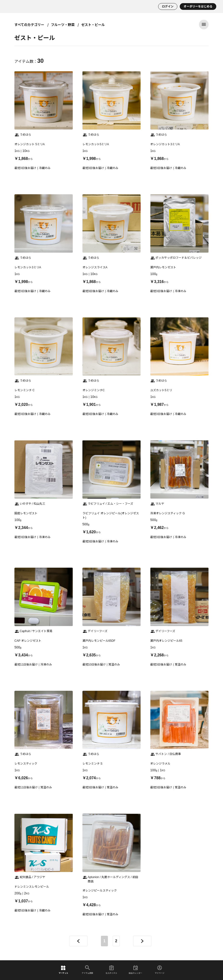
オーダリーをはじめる (198, 6)
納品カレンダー (136, 970)
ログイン (168, 6)
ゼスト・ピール (93, 25)
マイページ (160, 970)
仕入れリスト (111, 970)
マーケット (63, 970)
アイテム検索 (87, 970)
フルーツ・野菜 (63, 25)
